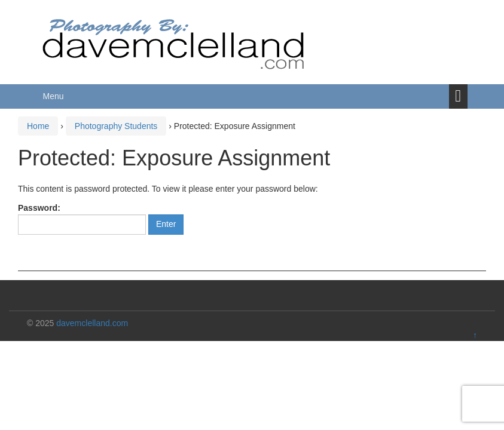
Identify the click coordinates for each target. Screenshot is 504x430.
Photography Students (116, 126)
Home (38, 126)
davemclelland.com (92, 323)
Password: (82, 219)
